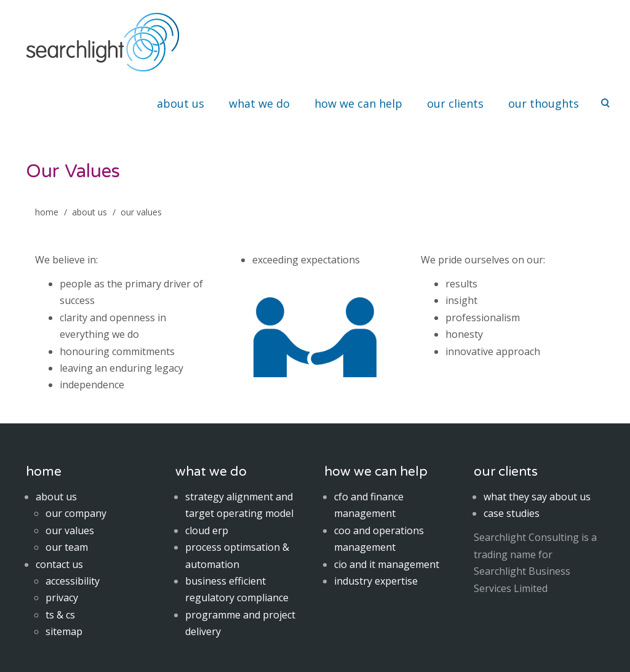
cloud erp (207, 530)
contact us (59, 564)
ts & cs (60, 615)
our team (67, 547)
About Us (90, 212)
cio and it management (387, 564)
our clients (455, 103)
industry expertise (376, 581)
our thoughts (544, 103)
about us (181, 103)
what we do (259, 103)
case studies (512, 513)
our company (76, 513)
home (47, 212)
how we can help (358, 103)
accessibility (73, 581)
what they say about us (537, 497)
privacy (62, 598)
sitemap (64, 631)
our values (70, 530)
